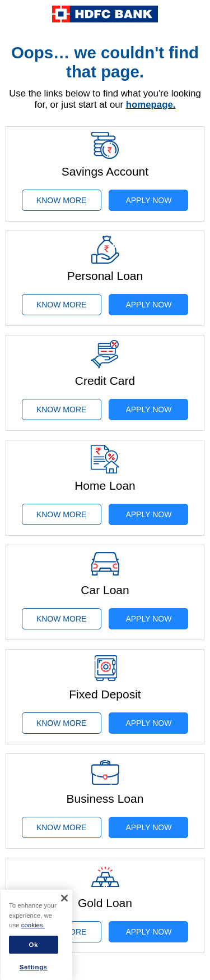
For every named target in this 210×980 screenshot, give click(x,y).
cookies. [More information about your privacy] (33, 925)
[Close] (64, 898)
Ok (34, 945)
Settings (34, 967)
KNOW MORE (61, 200)
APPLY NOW (148, 200)
